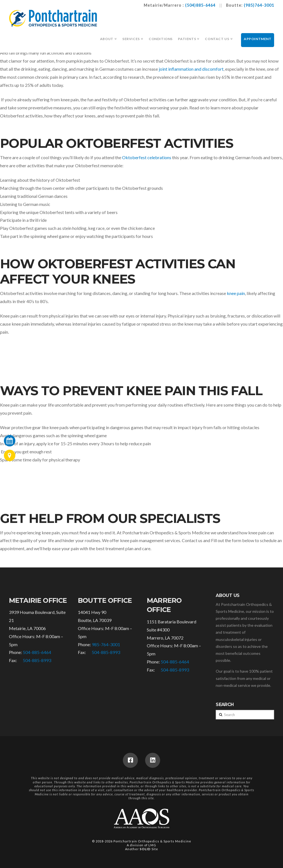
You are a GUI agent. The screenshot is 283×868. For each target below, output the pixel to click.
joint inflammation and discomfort (191, 69)
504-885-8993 (37, 660)
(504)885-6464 (200, 5)
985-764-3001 (106, 644)
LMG (152, 845)
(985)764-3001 (259, 5)
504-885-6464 (37, 652)
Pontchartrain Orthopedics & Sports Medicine (152, 841)
